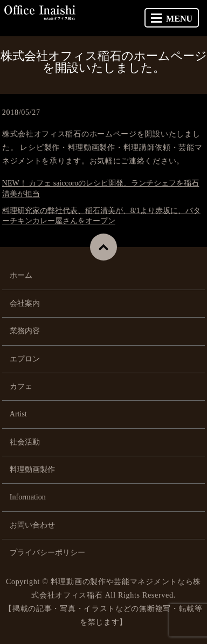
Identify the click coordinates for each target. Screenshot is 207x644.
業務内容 (25, 331)
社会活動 (25, 442)
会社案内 (25, 303)
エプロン (25, 359)
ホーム (21, 275)
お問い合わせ (32, 525)
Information (28, 497)
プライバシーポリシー (47, 553)
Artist (18, 414)
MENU (172, 19)
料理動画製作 (32, 470)
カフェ (21, 386)
